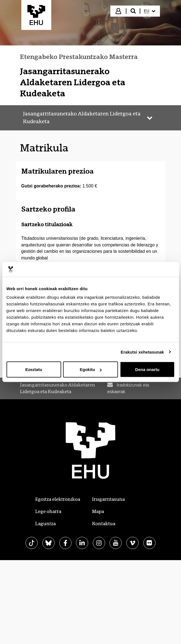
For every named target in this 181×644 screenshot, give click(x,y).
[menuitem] (149, 11)
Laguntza (45, 524)
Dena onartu (147, 369)
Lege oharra (48, 512)
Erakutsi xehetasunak (142, 352)
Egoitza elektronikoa (58, 499)
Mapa (98, 512)
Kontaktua (104, 524)
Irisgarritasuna (108, 499)
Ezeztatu (34, 369)
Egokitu (91, 369)
